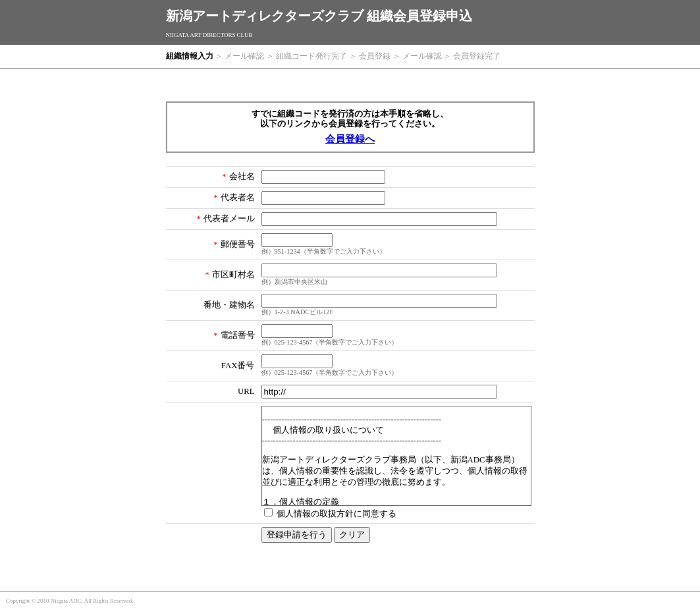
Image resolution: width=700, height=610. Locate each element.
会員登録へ (350, 139)
